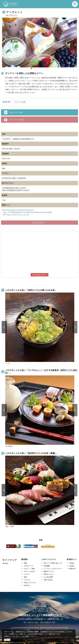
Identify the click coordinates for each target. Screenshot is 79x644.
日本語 (72, 563)
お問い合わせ (48, 580)
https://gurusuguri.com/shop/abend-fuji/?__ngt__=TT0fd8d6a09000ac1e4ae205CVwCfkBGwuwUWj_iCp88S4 (27, 211)
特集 (25, 563)
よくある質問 (48, 577)
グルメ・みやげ (29, 571)
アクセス (26, 580)
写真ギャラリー (49, 574)
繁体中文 (73, 569)
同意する (7, 640)
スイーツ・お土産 (20, 102)
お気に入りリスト (30, 582)
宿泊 (25, 577)
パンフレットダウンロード (53, 569)
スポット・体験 (29, 569)
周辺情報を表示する (39, 275)
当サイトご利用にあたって (53, 563)
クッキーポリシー (16, 636)
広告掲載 (46, 566)
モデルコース (28, 566)
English (72, 566)
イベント (26, 574)
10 (47, 69)
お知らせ (26, 585)
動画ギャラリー (49, 571)
